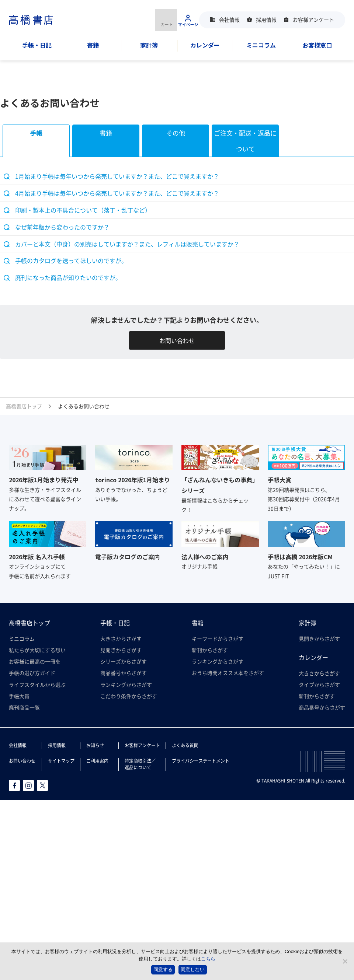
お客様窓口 (317, 45)
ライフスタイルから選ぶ (37, 685)
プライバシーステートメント (201, 761)
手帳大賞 (19, 696)
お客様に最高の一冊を (35, 661)
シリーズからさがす (124, 661)
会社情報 (229, 20)
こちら (208, 959)
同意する (163, 969)
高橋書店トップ (29, 623)
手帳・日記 (37, 45)
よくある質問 (185, 745)
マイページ (188, 20)
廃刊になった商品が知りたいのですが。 (68, 277)
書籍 (93, 45)
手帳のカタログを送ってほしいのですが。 (71, 260)
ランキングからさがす (126, 685)
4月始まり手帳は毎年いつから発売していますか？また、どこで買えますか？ (117, 193)
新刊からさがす (210, 650)
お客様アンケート (313, 20)
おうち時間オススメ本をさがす (228, 673)
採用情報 (266, 20)
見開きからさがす (121, 650)
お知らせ (95, 745)
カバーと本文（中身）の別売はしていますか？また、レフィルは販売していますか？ (127, 244)
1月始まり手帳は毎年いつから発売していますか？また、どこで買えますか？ (117, 176)
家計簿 (149, 45)
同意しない (193, 969)
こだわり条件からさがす (129, 696)
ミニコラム (261, 45)
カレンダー (205, 45)
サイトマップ (61, 761)
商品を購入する (166, 20)
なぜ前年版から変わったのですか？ (62, 227)
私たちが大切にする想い (37, 650)
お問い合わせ (177, 340)
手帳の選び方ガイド (32, 673)
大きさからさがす (121, 638)
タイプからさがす (319, 685)
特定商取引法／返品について (140, 764)
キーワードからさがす (218, 638)
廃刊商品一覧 (24, 707)
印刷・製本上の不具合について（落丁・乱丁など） (83, 210)
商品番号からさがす (124, 673)
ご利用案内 (97, 761)
